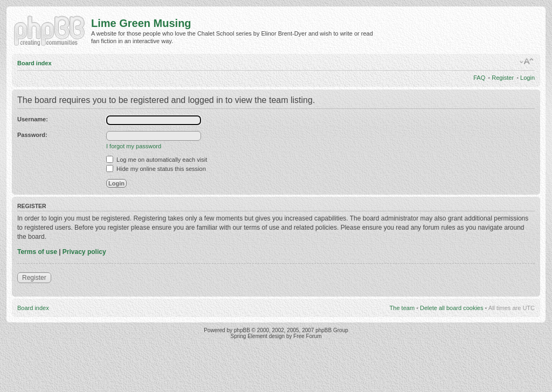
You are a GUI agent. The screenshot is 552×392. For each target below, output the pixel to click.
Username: (33, 119)
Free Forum (307, 336)
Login (527, 78)
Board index (34, 63)
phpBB (242, 330)
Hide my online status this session (156, 169)
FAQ (479, 78)
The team (402, 308)
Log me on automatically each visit (157, 160)
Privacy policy (84, 252)
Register (503, 78)
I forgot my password (134, 146)
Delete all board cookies (451, 308)
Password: (32, 135)
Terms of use (37, 252)
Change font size (527, 61)
